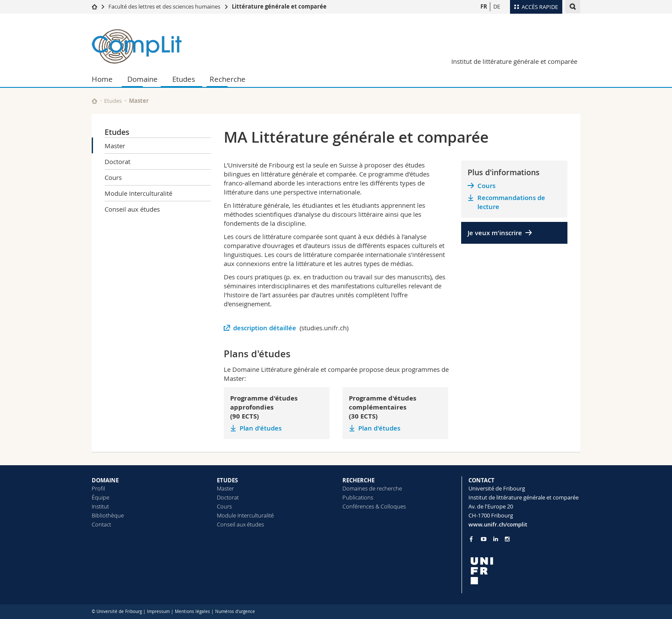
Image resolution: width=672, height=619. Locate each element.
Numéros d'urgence (235, 612)
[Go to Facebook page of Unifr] (471, 539)
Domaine (142, 79)
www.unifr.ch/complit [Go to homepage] (498, 524)
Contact (101, 524)
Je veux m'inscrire (495, 233)
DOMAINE (105, 480)
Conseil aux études (132, 209)
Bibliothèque (108, 515)
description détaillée (265, 328)
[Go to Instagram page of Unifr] (507, 539)
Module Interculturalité (138, 193)
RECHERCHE (358, 480)
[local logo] (525, 571)
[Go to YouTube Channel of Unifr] (484, 539)
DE (497, 6)
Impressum (158, 612)
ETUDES (227, 480)
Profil (98, 488)
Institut (100, 506)
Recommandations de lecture (511, 202)
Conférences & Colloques (374, 506)
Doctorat (117, 161)
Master (115, 146)
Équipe (100, 497)
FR (484, 6)
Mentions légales (192, 612)
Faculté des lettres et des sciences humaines (164, 6)
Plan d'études (261, 428)
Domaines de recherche (372, 488)
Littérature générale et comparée (279, 6)
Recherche (228, 79)
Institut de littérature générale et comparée (514, 61)
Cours (113, 177)
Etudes (184, 79)
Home (102, 79)
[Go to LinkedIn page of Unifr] (496, 539)
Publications (358, 497)
